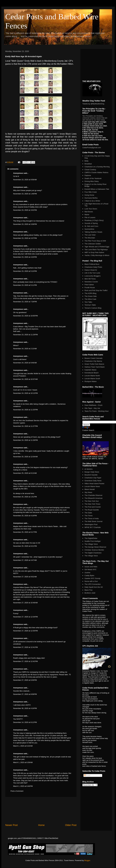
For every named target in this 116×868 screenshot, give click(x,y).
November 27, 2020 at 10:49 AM (25, 603)
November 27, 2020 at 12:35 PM (25, 631)
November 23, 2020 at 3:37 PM (25, 238)
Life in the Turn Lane (92, 273)
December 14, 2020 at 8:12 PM (25, 722)
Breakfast (88, 164)
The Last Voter (90, 235)
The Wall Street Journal (93, 521)
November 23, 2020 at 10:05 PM (25, 316)
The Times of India (92, 518)
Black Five (88, 590)
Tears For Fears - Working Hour (97, 411)
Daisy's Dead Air (91, 270)
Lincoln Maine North (92, 376)
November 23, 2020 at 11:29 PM (25, 335)
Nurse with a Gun (91, 581)
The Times (89, 516)
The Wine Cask (90, 299)
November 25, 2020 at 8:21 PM (25, 546)
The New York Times (92, 504)
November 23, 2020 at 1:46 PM (25, 194)
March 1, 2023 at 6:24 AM (23, 746)
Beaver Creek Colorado (93, 358)
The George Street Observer (95, 547)
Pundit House (90, 288)
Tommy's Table (90, 305)
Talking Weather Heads (93, 232)
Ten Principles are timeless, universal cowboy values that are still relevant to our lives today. (95, 118)
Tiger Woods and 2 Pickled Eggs (97, 247)
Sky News (88, 492)
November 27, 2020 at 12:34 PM (25, 617)
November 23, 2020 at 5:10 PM (25, 271)
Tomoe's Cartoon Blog (93, 308)
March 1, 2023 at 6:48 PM (23, 786)
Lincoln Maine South (92, 379)
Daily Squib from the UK (94, 587)
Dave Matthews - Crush (93, 405)
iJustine (87, 573)
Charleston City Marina (93, 361)
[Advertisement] (41, 810)
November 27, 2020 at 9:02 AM (25, 577)
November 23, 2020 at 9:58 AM (25, 180)
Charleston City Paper (93, 478)
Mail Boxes (89, 212)
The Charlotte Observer (93, 495)
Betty (86, 161)
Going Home (89, 195)
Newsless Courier (91, 282)
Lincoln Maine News (92, 486)
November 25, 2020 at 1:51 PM (25, 497)
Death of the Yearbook (93, 178)
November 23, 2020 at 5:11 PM (25, 285)
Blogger (87, 860)
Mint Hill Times (90, 279)
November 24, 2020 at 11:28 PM (25, 440)
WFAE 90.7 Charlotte (93, 527)
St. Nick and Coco (91, 226)
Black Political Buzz (92, 264)
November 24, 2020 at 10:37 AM (25, 379)
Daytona (88, 175)
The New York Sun (92, 501)
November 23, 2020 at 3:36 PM (25, 224)
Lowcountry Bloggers (92, 276)
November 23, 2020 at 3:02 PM (25, 210)
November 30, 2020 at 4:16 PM (25, 708)
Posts (87, 775)
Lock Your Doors (91, 209)
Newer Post (11, 825)
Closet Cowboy (90, 170)
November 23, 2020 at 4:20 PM (25, 257)
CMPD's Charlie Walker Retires (96, 172)
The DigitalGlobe (91, 538)
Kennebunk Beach (91, 373)
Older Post (71, 825)
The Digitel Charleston (93, 553)
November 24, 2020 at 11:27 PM (25, 426)
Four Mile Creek (91, 192)
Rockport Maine (90, 381)
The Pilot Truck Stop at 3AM (95, 241)
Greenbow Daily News (93, 481)
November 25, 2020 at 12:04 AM (25, 457)
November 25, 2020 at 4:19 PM (25, 516)
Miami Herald (90, 489)
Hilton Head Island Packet (94, 484)
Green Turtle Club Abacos (94, 364)
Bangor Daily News (92, 472)
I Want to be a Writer (92, 201)
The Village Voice (91, 544)
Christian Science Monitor (94, 550)
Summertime (89, 229)
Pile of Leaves (90, 217)
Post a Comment (17, 791)
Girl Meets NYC (90, 570)
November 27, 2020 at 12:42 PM (25, 661)
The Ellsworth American (94, 498)
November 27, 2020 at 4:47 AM (25, 560)
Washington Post (91, 524)
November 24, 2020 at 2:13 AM (25, 349)
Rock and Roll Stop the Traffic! (96, 290)
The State (88, 513)
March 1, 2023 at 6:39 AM (23, 762)
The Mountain (90, 238)
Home (41, 825)
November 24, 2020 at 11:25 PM (25, 410)
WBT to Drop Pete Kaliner (94, 252)
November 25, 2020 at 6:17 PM (25, 532)
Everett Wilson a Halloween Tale (97, 189)
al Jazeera (88, 469)
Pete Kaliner (89, 285)
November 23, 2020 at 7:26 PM (25, 302)
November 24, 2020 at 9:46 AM (25, 363)
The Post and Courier (93, 507)
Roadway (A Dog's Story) (94, 220)
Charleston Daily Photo (93, 267)
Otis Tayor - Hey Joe (92, 408)
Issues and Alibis (91, 567)
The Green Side (91, 296)
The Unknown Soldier (93, 244)
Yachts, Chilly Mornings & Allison (97, 255)
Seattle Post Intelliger (93, 541)
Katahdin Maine (90, 370)
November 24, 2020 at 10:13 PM (25, 393)
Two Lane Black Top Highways (96, 250)
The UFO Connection (93, 584)
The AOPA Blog (90, 293)
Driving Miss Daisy (92, 181)
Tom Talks (88, 302)
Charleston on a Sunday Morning (97, 167)
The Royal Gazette (92, 510)
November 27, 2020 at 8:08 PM (25, 694)
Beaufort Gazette (91, 475)
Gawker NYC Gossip (92, 578)
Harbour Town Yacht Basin (95, 367)
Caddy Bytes (89, 575)
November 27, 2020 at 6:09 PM (25, 680)
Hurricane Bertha (91, 198)
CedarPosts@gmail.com (92, 148)
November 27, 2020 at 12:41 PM (25, 647)
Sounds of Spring (91, 223)
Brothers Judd (90, 593)
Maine (87, 215)
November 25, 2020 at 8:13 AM (25, 473)
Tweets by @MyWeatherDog (93, 104)
